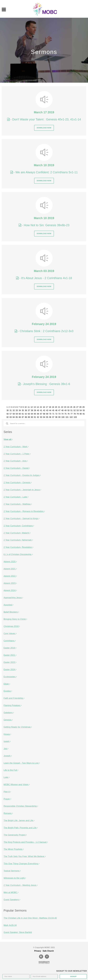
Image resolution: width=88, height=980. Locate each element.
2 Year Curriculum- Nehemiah (18, 540)
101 (67, 417)
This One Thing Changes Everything (21, 864)
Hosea (7, 734)
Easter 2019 (10, 648)
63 (29, 414)
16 (44, 407)
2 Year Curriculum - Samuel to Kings (21, 519)
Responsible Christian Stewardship (21, 806)
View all (8, 439)
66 (38, 414)
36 (26, 410)
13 (35, 407)
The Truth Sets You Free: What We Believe (25, 856)
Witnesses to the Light (15, 878)
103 (75, 417)
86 (20, 417)
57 (11, 414)
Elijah (7, 684)
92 (38, 417)
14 (38, 407)
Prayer (7, 799)
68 (44, 414)
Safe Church (48, 951)
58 (14, 414)
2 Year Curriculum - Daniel (17, 468)
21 (59, 407)
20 (56, 407)
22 (62, 407)
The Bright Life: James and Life (19, 821)
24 (68, 407)
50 (68, 410)
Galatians (9, 713)
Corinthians (10, 641)
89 (29, 417)
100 (63, 417)
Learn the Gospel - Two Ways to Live (22, 763)
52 (75, 410)
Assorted (8, 605)
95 (47, 417)
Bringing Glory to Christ (15, 619)
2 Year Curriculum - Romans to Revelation (24, 511)
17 (47, 407)
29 (83, 407)
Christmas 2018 (12, 626)
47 (59, 410)
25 (71, 407)
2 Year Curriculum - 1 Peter (17, 454)
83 (11, 417)
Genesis (8, 720)
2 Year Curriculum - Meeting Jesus (21, 885)
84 (14, 417)
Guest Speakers (12, 900)
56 (8, 414)
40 (38, 410)
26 (74, 407)
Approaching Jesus (13, 598)
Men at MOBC (11, 892)
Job (6, 749)
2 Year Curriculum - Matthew (18, 504)
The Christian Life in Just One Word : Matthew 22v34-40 (30, 918)
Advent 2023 (10, 583)
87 (23, 417)
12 (32, 407)
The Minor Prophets (14, 849)
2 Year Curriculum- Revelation (18, 547)
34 (20, 410)
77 (72, 414)
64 (32, 414)
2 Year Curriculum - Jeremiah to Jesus (22, 490)
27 (77, 407)
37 (29, 410)
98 (56, 417)
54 (81, 410)
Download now (44, 128)
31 (11, 410)
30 (8, 410)
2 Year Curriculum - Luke (16, 497)
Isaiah (7, 741)
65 (35, 414)
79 (78, 414)
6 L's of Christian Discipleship (18, 554)
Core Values (10, 633)
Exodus (8, 691)
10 (26, 407)
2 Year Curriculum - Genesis (18, 483)
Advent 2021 (10, 569)
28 (80, 407)
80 (81, 414)
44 (50, 410)
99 (59, 417)
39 (35, 410)
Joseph (8, 756)
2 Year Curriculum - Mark (16, 447)
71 (53, 414)
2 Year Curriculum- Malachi (17, 533)
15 (41, 407)
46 (56, 410)
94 (44, 417)
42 (44, 410)
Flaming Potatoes (13, 705)
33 (17, 410)
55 (84, 410)
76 (68, 414)
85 (17, 417)
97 (53, 417)
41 (41, 410)
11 (29, 407)
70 (50, 414)
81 (84, 414)
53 (78, 410)
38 (32, 410)
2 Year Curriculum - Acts (16, 461)
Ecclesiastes (10, 677)
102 (71, 417)
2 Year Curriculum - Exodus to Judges (22, 475)
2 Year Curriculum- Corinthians (19, 526)
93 (41, 417)
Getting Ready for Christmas (18, 727)
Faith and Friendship (14, 698)
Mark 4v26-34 (10, 925)
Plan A (7, 792)
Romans (8, 813)
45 (53, 410)
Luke (7, 777)
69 (47, 414)
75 (66, 414)
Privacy (38, 951)
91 (35, 417)
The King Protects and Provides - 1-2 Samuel (26, 842)
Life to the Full (11, 770)
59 (17, 414)
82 (8, 417)
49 (66, 410)
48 (62, 410)
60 (20, 414)
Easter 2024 (10, 670)
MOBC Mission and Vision (17, 784)
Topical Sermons (12, 871)
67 (41, 414)
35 (23, 410)
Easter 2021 (10, 655)
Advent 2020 (10, 562)
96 (50, 417)
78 (75, 414)
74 (62, 414)
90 (32, 417)
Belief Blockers (11, 612)
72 (56, 414)
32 (14, 410)
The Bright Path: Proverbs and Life (21, 828)
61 (23, 414)
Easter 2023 (10, 662)
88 (26, 417)
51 (72, 410)
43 (47, 410)
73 (59, 414)
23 (65, 407)
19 (53, 407)
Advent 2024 (10, 590)
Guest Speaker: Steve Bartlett (18, 932)
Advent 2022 (10, 576)
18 (50, 407)
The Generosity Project (15, 835)
